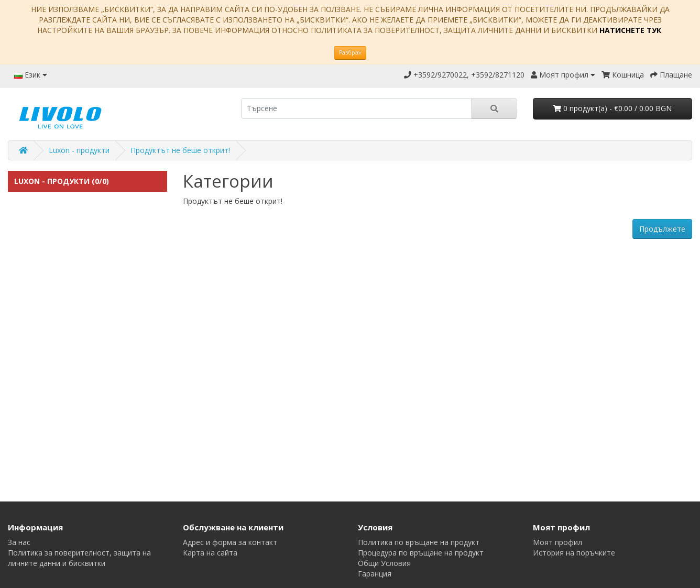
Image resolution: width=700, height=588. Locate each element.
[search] (357, 108)
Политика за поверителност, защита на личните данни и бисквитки (79, 558)
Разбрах (350, 52)
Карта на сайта (210, 553)
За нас (19, 542)
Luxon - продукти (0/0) (62, 181)
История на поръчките (574, 553)
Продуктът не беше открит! (180, 150)
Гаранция (375, 574)
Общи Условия (384, 563)
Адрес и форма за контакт (230, 542)
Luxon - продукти (79, 150)
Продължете (662, 229)
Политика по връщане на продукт (419, 542)
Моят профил (557, 542)
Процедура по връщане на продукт (421, 553)
